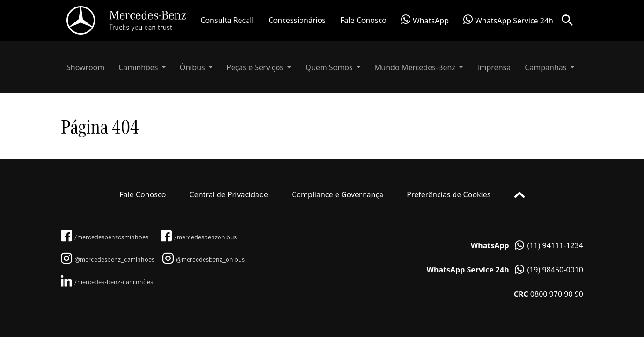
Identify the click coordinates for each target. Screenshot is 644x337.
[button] (142, 67)
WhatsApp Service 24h (508, 20)
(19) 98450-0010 (505, 270)
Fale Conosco (363, 20)
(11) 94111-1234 (527, 245)
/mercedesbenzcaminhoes (105, 237)
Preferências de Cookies (449, 194)
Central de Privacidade (229, 194)
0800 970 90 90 (549, 294)
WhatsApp (425, 20)
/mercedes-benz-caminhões (107, 282)
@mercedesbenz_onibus (204, 259)
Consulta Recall (227, 20)
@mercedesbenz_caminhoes (108, 259)
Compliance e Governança (337, 194)
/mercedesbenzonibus (199, 237)
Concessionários (297, 20)
